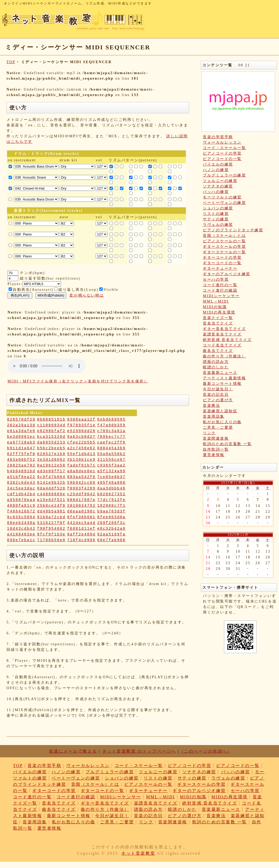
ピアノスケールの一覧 (224, 241)
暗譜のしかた (216, 367)
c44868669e (51, 494)
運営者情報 (214, 455)
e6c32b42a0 (111, 529)
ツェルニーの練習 (220, 181)
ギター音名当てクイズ (224, 329)
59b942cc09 (81, 483)
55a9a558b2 (111, 454)
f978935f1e (81, 425)
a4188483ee (21, 534)
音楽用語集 (214, 417)
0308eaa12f (81, 420)
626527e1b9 (51, 454)
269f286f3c (111, 523)
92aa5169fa (111, 534)
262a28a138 (21, 425)
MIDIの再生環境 (219, 312)
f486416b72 (21, 511)
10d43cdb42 (21, 529)
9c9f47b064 (51, 477)
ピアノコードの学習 (222, 153)
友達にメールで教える (73, 751)
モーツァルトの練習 (222, 197)
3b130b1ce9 (81, 460)
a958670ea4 (21, 500)
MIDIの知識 (215, 307)
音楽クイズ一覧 (218, 318)
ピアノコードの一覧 (222, 159)
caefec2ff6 (111, 442)
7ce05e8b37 (111, 477)
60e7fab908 (111, 540)
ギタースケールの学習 (224, 247)
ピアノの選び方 (218, 400)
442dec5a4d (81, 523)
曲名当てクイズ (218, 351)
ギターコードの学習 (222, 258)
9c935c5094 (21, 517)
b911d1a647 (21, 448)
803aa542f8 (81, 477)
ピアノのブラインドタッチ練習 (233, 230)
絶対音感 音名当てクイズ (227, 340)
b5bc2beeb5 (51, 448)
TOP (11, 62)
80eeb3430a (21, 523)
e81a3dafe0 (21, 431)
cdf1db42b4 (21, 494)
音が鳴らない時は (87, 295)
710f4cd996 (81, 540)
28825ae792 (21, 465)
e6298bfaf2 (51, 431)
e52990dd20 (81, 431)
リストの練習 (216, 214)
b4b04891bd (21, 471)
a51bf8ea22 (21, 477)
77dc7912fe (111, 500)
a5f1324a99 (111, 471)
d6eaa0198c (81, 511)
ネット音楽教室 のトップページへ (139, 751)
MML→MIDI (216, 301)
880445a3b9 (111, 448)
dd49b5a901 (51, 511)
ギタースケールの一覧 (224, 252)
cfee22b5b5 (81, 442)
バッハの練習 (216, 192)
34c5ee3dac (21, 488)
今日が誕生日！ (218, 389)
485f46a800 (111, 483)
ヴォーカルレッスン (222, 142)
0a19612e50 (51, 465)
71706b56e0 (51, 540)
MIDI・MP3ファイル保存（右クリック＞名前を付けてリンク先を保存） (78, 381)
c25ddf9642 (81, 494)
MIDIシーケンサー (221, 296)
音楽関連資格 (216, 438)
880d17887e (81, 500)
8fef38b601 (81, 517)
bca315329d (51, 437)
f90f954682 (51, 529)
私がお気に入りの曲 (222, 422)
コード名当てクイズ (222, 345)
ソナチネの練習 (218, 186)
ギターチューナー (220, 268)
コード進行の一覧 (220, 285)
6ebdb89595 (111, 420)
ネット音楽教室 (138, 853)
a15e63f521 (51, 500)
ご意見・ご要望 (218, 427)
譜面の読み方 (216, 362)
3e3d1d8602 (51, 460)
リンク (209, 433)
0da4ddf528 (51, 488)
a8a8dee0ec (81, 471)
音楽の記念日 (216, 395)
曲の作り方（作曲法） (224, 356)
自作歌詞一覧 (216, 449)
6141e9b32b (51, 483)
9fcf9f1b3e (51, 534)
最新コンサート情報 (222, 384)
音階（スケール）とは (224, 236)
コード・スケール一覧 (224, 148)
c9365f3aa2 (111, 465)
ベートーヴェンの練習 (224, 203)
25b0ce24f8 (51, 506)
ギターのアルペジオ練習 (227, 274)
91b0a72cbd (51, 517)
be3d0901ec (21, 437)
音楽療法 (211, 406)
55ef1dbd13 (81, 454)
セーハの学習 (216, 279)
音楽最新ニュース (220, 373)
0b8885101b (51, 420)
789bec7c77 (111, 437)
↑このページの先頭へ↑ (206, 751)
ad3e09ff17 (51, 471)
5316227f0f (51, 523)
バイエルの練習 (218, 164)
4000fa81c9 (21, 506)
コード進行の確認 (220, 290)
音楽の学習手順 (218, 137)
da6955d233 (51, 442)
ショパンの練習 (218, 208)
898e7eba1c (21, 540)
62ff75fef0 (21, 454)
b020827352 (111, 494)
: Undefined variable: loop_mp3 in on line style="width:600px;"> (47, 366)
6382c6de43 (21, 483)
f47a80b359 (111, 425)
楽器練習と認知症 (220, 411)
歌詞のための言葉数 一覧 (227, 444)
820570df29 (21, 420)
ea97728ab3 (21, 442)
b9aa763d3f (111, 511)
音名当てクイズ (218, 323)
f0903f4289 (81, 488)
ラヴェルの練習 (218, 225)
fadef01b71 (81, 465)
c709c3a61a (111, 431)
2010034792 (81, 506)
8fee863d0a (111, 517)
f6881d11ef (81, 529)
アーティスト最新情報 (224, 378)
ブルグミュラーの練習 (224, 175)
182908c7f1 (111, 506)
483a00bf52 (21, 460)
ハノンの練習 (216, 170)
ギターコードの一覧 (222, 263)
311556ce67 (111, 460)
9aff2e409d (81, 534)
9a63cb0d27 (81, 437)
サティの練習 (216, 219)
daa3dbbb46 (111, 488)
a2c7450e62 (81, 448)
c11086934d (51, 425)
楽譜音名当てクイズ (222, 334)
